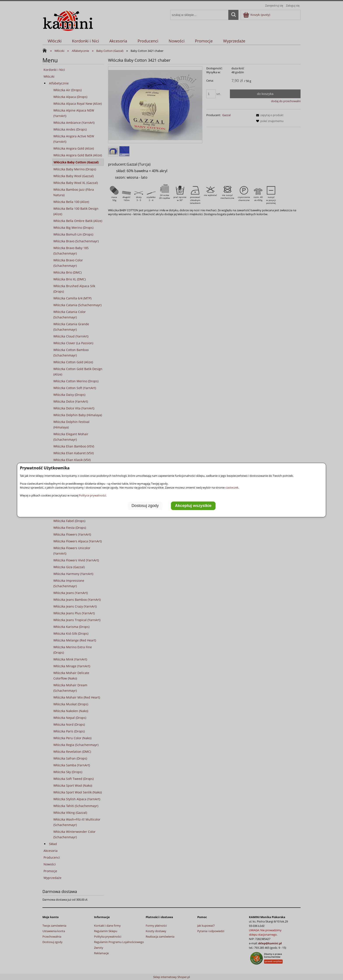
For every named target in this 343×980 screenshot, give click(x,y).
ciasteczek (232, 487)
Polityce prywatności (92, 495)
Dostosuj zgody (145, 506)
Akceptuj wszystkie (193, 506)
